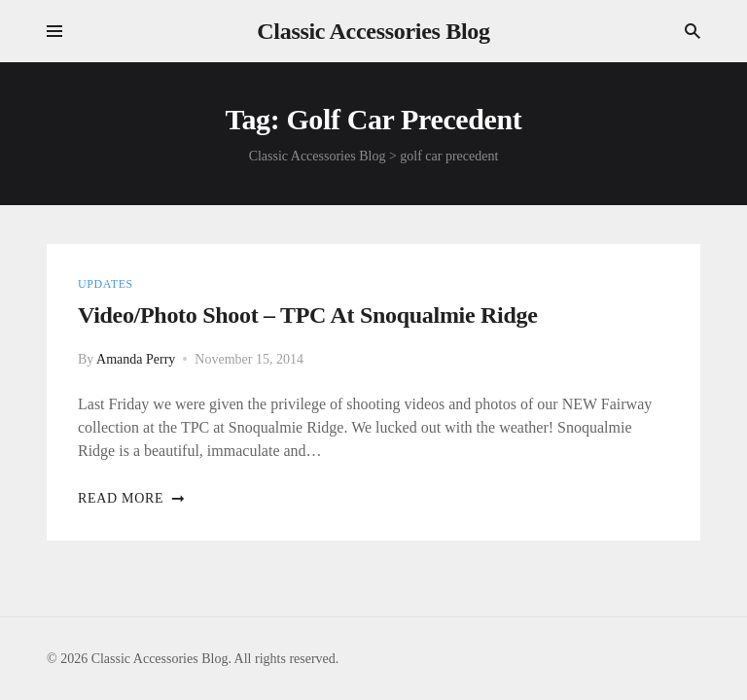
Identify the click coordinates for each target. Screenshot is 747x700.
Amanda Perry (136, 359)
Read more (132, 498)
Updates (106, 284)
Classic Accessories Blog (373, 31)
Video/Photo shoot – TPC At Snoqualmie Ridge (308, 315)
